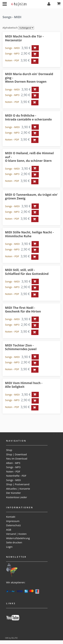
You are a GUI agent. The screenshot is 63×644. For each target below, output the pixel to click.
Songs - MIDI (12, 48)
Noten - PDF (12, 60)
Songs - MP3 (12, 53)
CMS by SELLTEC (11, 638)
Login (9, 547)
